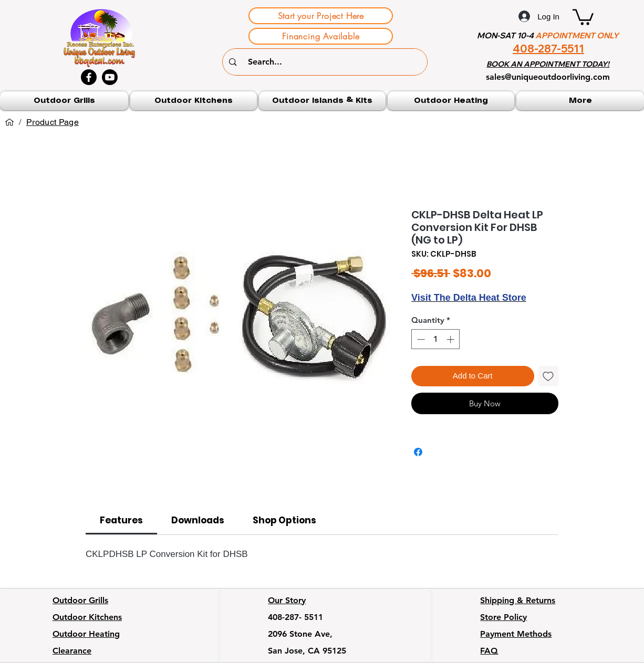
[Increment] (451, 339)
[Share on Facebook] (418, 452)
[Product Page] (53, 122)
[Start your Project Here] (321, 16)
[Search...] (327, 62)
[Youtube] (110, 77)
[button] (583, 16)
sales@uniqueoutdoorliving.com (548, 77)
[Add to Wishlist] (549, 376)
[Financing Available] (321, 36)
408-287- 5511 (295, 617)
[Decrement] (420, 339)
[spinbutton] (436, 339)
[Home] (9, 122)
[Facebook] (89, 77)
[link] (121, 520)
